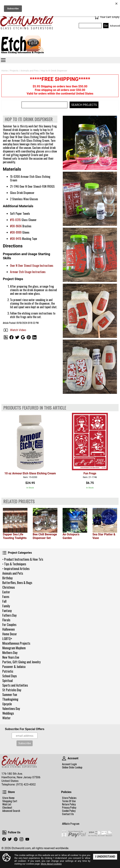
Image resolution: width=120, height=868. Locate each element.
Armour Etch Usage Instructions (28, 272)
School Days (10, 676)
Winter (6, 718)
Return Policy (69, 804)
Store (4, 792)
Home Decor (10, 634)
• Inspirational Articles (16, 569)
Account (64, 758)
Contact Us (68, 814)
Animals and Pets (13, 573)
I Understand (105, 857)
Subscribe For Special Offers (25, 729)
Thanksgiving (10, 699)
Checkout (7, 808)
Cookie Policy (69, 811)
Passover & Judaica (14, 667)
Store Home (8, 798)
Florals (6, 620)
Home (5, 71)
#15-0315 (15, 220)
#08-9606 (16, 226)
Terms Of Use (69, 801)
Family (6, 606)
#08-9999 (16, 232)
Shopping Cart (10, 801)
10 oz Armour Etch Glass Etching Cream (30, 473)
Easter (6, 592)
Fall (4, 601)
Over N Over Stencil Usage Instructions (32, 266)
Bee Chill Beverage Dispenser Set (45, 536)
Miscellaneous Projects (16, 643)
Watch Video (18, 330)
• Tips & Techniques (14, 564)
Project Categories (4, 553)
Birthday (7, 578)
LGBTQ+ (7, 639)
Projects (14, 71)
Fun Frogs (90, 473)
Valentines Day (11, 709)
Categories (3, 60)
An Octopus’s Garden (71, 536)
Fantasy (7, 611)
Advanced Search (11, 811)
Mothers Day (10, 653)
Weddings (8, 713)
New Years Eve (11, 657)
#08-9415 (16, 239)
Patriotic (8, 671)
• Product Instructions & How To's (23, 559)
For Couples (9, 625)
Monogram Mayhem (14, 648)
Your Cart (97, 17)
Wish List (7, 804)
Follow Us (4, 832)
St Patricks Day (12, 690)
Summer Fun (10, 695)
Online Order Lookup (72, 767)
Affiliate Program (71, 824)
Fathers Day (9, 615)
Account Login (69, 764)
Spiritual (8, 681)
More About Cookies (51, 864)
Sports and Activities (15, 685)
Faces (6, 597)
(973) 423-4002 (26, 784)
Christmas (9, 587)
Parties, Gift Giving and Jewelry (21, 662)
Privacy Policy (69, 808)
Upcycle (7, 704)
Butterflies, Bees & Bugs (17, 583)
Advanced (115, 26)
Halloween (9, 629)
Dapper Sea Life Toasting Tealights (15, 536)
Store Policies (69, 798)
